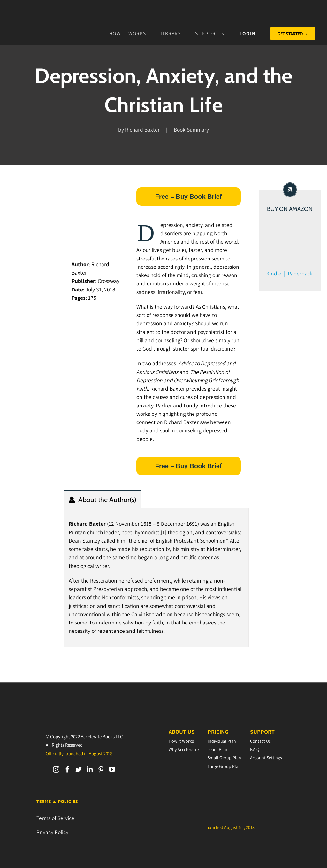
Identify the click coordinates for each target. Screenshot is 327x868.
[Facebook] (67, 770)
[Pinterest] (101, 770)
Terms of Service (55, 818)
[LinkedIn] (90, 770)
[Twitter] (79, 770)
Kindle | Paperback (290, 273)
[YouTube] (112, 770)
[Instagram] (56, 770)
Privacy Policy (52, 832)
